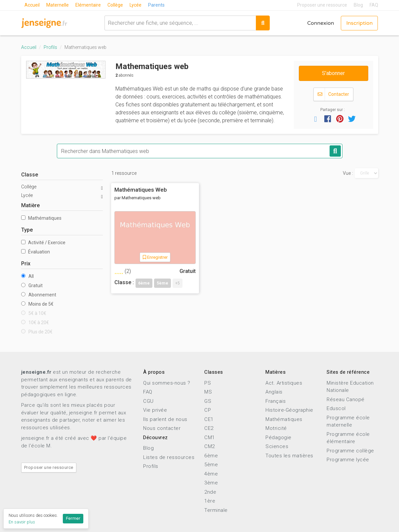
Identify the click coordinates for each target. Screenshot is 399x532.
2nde (210, 492)
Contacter (333, 94)
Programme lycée (348, 460)
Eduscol (336, 408)
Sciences (277, 446)
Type (27, 230)
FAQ (374, 5)
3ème (211, 483)
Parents (156, 5)
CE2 (209, 428)
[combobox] (180, 23)
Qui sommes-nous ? (167, 383)
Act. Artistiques (284, 383)
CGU (148, 401)
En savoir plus (22, 522)
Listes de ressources (169, 457)
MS (208, 392)
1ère (210, 501)
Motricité (276, 428)
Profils (50, 47)
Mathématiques (41, 218)
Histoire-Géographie (289, 410)
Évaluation (36, 252)
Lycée (136, 5)
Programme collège (350, 451)
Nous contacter (162, 428)
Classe (30, 175)
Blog (358, 5)
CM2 (210, 446)
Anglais (274, 392)
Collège (115, 5)
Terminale (216, 510)
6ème (211, 456)
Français (276, 401)
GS (208, 401)
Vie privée (155, 410)
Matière (30, 205)
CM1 (210, 437)
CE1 (209, 419)
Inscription (359, 23)
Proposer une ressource (322, 5)
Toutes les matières (289, 456)
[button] (316, 119)
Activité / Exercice (43, 243)
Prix (26, 264)
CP (208, 410)
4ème (211, 474)
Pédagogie (279, 437)
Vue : (348, 173)
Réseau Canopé (346, 399)
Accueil (32, 5)
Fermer (73, 518)
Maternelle (58, 5)
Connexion (320, 23)
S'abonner (333, 73)
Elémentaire (88, 5)
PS (208, 383)
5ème (211, 465)
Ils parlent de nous (165, 419)
